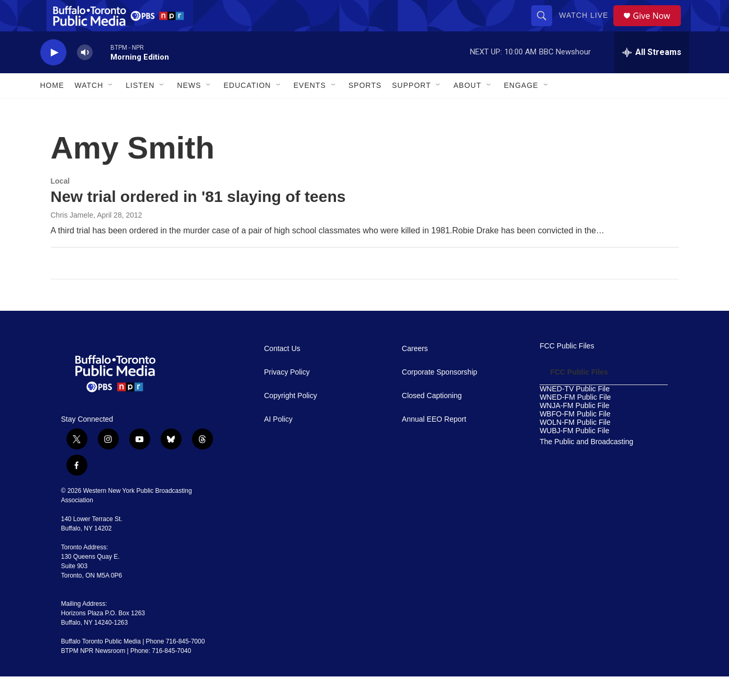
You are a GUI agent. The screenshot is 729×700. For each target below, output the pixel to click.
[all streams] (652, 76)
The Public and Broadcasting (586, 465)
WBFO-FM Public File (575, 438)
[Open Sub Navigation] (111, 109)
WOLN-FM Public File (575, 446)
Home (52, 109)
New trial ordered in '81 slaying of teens (198, 220)
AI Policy (278, 443)
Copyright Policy (291, 419)
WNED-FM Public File (575, 421)
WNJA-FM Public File (574, 429)
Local (60, 205)
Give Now (657, 27)
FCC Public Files (567, 370)
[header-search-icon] (545, 27)
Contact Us (282, 372)
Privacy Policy (287, 396)
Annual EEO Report (434, 443)
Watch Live (587, 27)
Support (411, 109)
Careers (415, 372)
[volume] (85, 76)
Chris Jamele (72, 239)
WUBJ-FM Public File (574, 454)
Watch (89, 109)
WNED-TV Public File (575, 413)
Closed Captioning (432, 419)
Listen (140, 109)
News (189, 109)
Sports (365, 109)
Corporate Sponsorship (440, 396)
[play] (53, 76)
